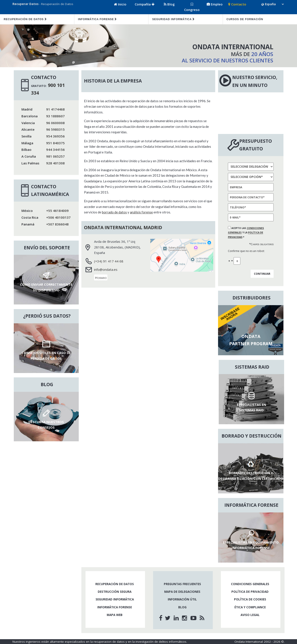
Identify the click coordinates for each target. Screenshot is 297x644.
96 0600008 (55, 123)
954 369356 (55, 136)
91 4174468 (55, 109)
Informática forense (96, 19)
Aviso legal (250, 615)
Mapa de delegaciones (182, 592)
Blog (169, 4)
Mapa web (115, 615)
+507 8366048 (57, 224)
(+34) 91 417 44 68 (109, 261)
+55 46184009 (57, 211)
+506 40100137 (58, 217)
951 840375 (55, 143)
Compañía (145, 4)
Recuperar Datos (25, 4)
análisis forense (141, 212)
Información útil (182, 599)
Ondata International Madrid (123, 227)
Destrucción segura (115, 592)
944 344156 (55, 150)
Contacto (237, 4)
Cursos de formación (245, 19)
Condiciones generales (250, 584)
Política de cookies (250, 599)
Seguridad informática (172, 19)
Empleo (215, 4)
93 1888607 (55, 116)
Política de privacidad (250, 592)
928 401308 (55, 163)
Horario (101, 278)
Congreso (192, 7)
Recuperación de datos (24, 19)
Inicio (120, 4)
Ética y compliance (250, 607)
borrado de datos (114, 212)
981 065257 (55, 156)
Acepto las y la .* (246, 232)
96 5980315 (55, 129)
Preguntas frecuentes (182, 584)
